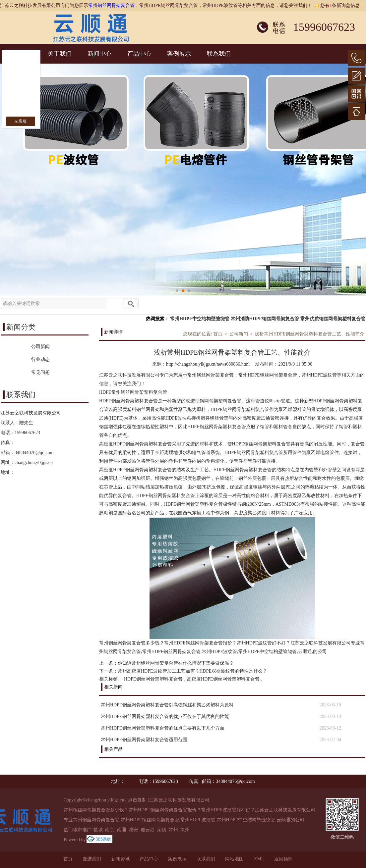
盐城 (98, 830)
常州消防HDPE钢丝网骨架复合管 (265, 319)
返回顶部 (283, 859)
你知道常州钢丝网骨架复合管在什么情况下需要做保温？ (176, 663)
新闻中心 (99, 54)
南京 (110, 830)
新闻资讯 (120, 859)
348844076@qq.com (34, 453)
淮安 (133, 830)
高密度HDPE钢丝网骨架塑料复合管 (223, 679)
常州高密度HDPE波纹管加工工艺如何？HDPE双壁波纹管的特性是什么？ (192, 671)
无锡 (161, 830)
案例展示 (179, 54)
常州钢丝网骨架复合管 (111, 5)
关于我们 (60, 54)
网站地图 (234, 859)
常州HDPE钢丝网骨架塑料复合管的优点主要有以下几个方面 (163, 728)
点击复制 (137, 800)
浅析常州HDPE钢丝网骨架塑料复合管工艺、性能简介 (309, 334)
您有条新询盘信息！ (339, 5)
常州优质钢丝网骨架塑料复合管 (333, 319)
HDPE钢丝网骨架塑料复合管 (153, 679)
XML (259, 859)
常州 (173, 830)
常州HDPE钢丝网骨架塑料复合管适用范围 (144, 740)
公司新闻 (239, 334)
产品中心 (139, 54)
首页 (218, 334)
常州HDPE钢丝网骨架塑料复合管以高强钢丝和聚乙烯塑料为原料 (167, 705)
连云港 (148, 830)
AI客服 (21, 121)
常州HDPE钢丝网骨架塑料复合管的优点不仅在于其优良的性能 (165, 716)
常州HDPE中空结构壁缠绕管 (200, 319)
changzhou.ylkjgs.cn (34, 462)
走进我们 (92, 859)
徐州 (185, 830)
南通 (122, 830)
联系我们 (219, 54)
